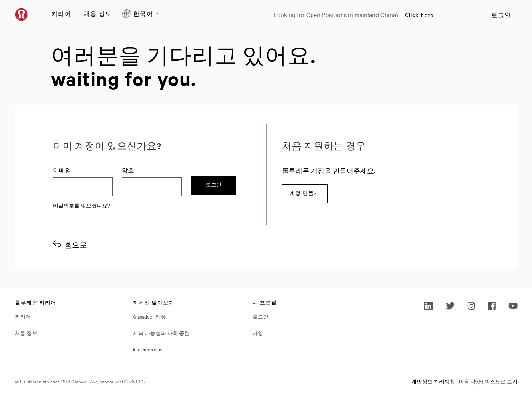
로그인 (501, 15)
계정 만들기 (304, 193)
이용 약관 (470, 381)
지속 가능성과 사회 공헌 (161, 333)
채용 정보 (98, 14)
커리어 (62, 14)
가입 (258, 333)
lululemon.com (148, 349)
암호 (128, 170)
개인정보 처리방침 (433, 381)
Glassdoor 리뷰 (149, 316)
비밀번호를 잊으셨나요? (81, 205)
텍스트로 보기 (501, 381)
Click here (419, 15)
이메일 (62, 170)
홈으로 (76, 245)
